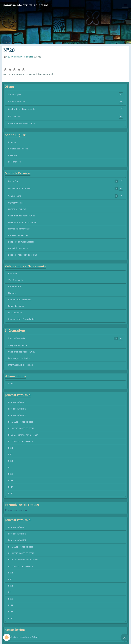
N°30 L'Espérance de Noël (20, 422)
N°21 (10, 467)
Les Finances (15, 162)
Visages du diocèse (17, 345)
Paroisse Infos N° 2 (17, 415)
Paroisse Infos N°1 (17, 402)
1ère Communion (16, 280)
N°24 (11, 448)
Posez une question (17, 510)
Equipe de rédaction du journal (23, 255)
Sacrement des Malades (20, 300)
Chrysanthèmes (16, 203)
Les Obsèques (15, 313)
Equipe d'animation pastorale (22, 222)
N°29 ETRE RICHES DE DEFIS (21, 428)
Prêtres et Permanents (19, 229)
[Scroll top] (125, 638)
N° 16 (11, 493)
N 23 (10, 454)
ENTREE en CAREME (17, 209)
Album (11, 384)
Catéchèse (13, 181)
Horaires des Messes (18, 149)
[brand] (26, 5)
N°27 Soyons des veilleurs (21, 441)
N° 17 (10, 487)
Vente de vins (15, 196)
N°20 (11, 474)
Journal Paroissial (17, 338)
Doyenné (12, 155)
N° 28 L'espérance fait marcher (23, 435)
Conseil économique (18, 248)
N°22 (10, 461)
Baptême (12, 274)
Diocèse (12, 142)
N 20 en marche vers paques (19, 57)
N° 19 (11, 480)
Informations (15, 117)
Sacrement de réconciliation (22, 319)
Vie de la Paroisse (17, 102)
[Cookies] (7, 637)
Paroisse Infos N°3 (17, 409)
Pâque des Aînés (16, 306)
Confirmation (15, 287)
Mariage (12, 293)
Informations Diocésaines (21, 365)
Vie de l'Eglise (15, 94)
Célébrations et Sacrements (22, 109)
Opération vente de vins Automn (24, 637)
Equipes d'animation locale (21, 242)
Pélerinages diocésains (19, 358)
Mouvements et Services (20, 189)
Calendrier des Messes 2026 (22, 124)
